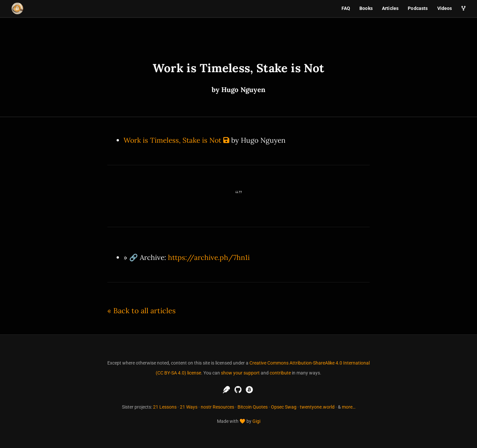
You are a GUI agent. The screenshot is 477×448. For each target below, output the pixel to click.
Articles (390, 8)
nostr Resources (217, 407)
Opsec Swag (284, 407)
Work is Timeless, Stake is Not (172, 140)
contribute (280, 373)
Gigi (256, 421)
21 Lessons (165, 407)
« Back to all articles (141, 311)
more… (349, 407)
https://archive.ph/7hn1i (209, 257)
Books (366, 8)
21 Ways (189, 407)
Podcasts (418, 8)
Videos (445, 8)
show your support (240, 373)
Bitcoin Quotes (253, 407)
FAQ (346, 8)
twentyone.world (317, 407)
